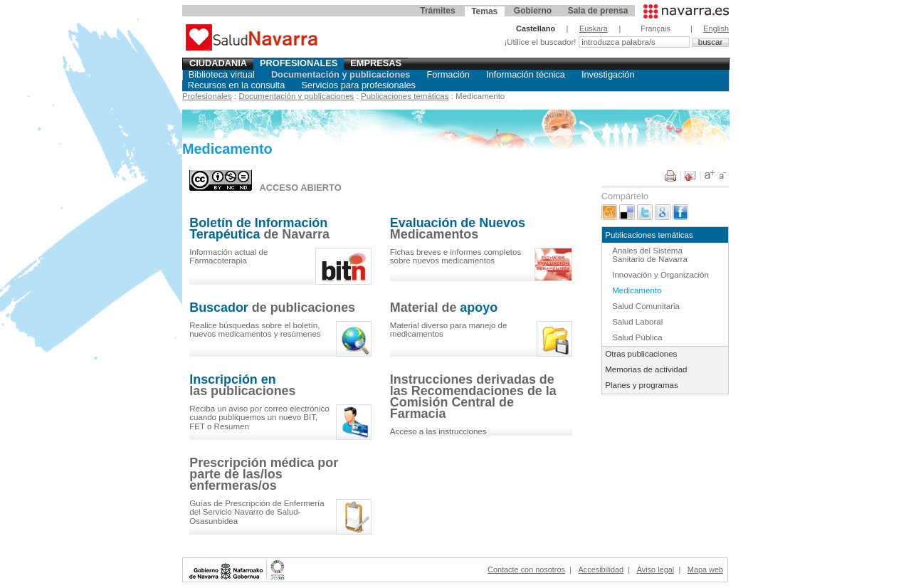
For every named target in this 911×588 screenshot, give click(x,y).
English (716, 28)
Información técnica (526, 74)
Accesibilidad (601, 569)
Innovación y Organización (660, 275)
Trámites (437, 11)
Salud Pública (637, 337)
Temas (484, 11)
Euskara (594, 28)
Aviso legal (655, 569)
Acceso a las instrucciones (438, 431)
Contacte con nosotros (526, 569)
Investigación (608, 74)
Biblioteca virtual (222, 74)
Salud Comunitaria (646, 306)
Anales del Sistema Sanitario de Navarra (650, 255)
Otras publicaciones (641, 354)
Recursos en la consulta (237, 85)
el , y (255, 330)
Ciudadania (218, 63)
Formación (448, 74)
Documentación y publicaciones (341, 74)
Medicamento (637, 290)
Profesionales (299, 63)
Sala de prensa (598, 11)
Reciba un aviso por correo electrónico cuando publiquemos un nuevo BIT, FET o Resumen (259, 418)
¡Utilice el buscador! (541, 42)
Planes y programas (641, 385)
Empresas (376, 63)
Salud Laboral (637, 322)
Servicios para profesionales (358, 85)
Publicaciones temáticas (405, 96)
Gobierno (533, 11)
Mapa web (705, 569)
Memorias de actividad (646, 369)
